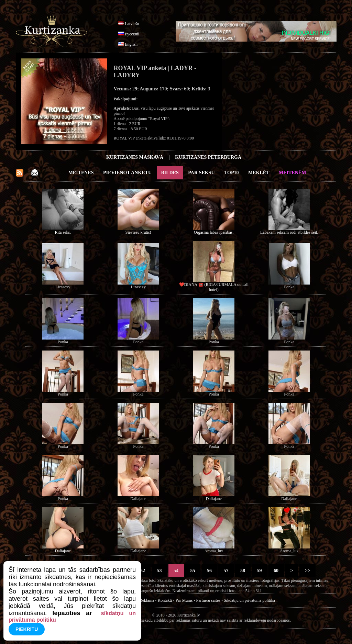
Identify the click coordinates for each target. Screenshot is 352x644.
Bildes (170, 173)
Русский (132, 34)
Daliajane (138, 499)
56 (210, 571)
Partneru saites (208, 600)
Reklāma (147, 600)
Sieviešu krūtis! (138, 232)
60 (276, 571)
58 (243, 571)
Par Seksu (201, 173)
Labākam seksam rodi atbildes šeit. (289, 232)
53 (159, 571)
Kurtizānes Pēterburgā (208, 157)
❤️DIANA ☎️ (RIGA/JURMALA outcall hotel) (214, 287)
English (131, 44)
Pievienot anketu (127, 173)
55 (193, 571)
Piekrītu (27, 629)
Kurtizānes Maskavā (135, 157)
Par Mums (184, 600)
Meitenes (81, 173)
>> (307, 571)
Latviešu (132, 24)
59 (259, 571)
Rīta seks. (63, 232)
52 (143, 571)
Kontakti (165, 600)
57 (226, 571)
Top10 (232, 173)
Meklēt (259, 173)
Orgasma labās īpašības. (214, 232)
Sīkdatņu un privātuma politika (249, 600)
